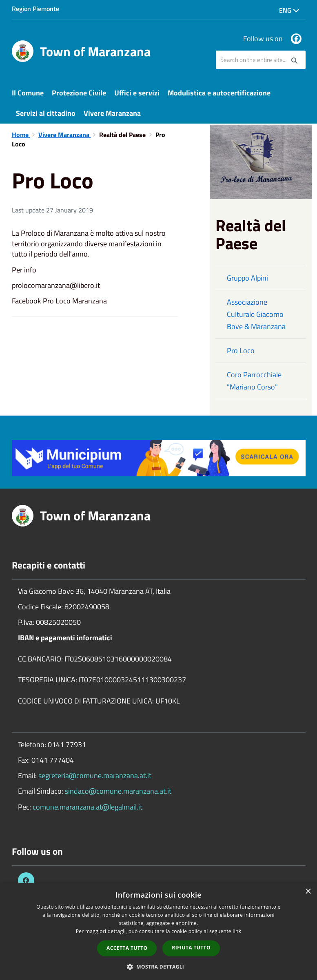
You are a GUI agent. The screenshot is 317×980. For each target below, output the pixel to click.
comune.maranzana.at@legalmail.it (88, 807)
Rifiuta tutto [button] (191, 948)
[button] (159, 966)
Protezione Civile (79, 93)
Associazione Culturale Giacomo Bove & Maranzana (256, 314)
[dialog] (158, 931)
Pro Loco (241, 351)
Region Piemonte (35, 9)
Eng (289, 10)
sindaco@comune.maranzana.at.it (118, 791)
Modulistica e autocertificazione (219, 93)
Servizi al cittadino (46, 113)
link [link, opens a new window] (237, 931)
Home (21, 135)
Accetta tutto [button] (127, 948)
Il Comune (28, 93)
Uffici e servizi (137, 93)
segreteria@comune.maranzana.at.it (95, 775)
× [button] (308, 892)
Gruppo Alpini (247, 278)
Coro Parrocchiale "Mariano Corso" (254, 381)
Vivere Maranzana (112, 113)
